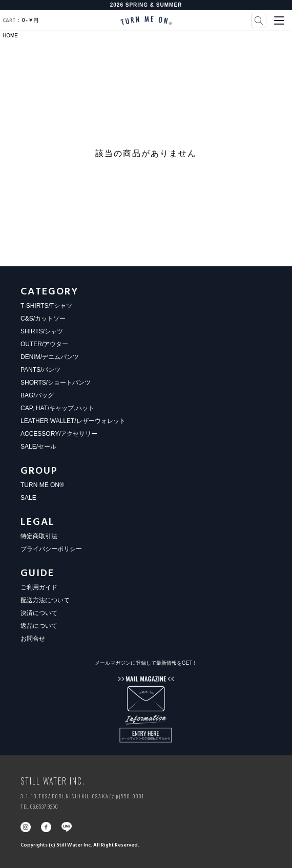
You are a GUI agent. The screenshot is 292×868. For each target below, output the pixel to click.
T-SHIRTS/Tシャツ (46, 306)
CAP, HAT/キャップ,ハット (57, 408)
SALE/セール (38, 447)
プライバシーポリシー (51, 549)
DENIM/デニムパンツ (50, 357)
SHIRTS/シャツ (42, 331)
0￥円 (20, 20)
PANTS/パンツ (40, 370)
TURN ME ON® (42, 485)
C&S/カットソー (43, 319)
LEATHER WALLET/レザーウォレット (73, 421)
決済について (39, 613)
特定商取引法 (39, 536)
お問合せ (33, 639)
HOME (10, 36)
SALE (28, 498)
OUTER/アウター (44, 344)
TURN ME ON (146, 20)
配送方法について (45, 600)
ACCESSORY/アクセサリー (59, 434)
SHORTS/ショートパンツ (56, 383)
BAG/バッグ (37, 395)
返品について (39, 626)
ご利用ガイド (39, 587)
